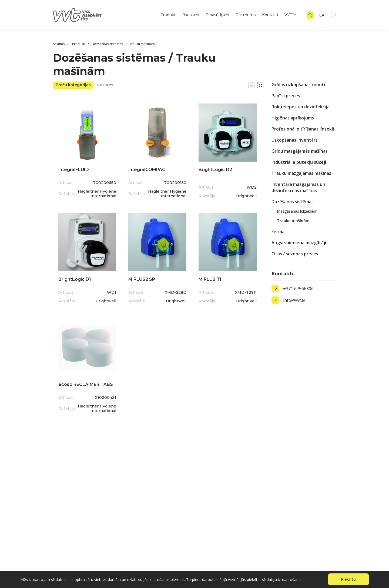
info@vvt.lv (294, 300)
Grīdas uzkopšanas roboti (298, 85)
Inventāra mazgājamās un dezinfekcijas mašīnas (298, 187)
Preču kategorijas (73, 85)
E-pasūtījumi (217, 15)
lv (322, 15)
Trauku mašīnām (293, 221)
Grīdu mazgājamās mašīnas (300, 151)
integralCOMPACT (148, 170)
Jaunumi (191, 15)
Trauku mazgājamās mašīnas (301, 173)
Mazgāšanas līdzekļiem (297, 211)
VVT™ (290, 15)
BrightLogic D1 (75, 279)
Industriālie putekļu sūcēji (299, 162)
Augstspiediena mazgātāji (299, 243)
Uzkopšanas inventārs (295, 140)
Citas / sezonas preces (295, 254)
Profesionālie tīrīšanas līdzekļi (303, 129)
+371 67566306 (298, 289)
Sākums (59, 44)
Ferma (278, 232)
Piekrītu (348, 579)
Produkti (168, 15)
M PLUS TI (210, 279)
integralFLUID (74, 170)
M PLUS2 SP (142, 279)
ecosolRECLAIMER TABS (86, 384)
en (333, 15)
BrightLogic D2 (215, 170)
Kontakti (270, 15)
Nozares (105, 85)
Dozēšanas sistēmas (293, 202)
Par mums (246, 15)
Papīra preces (286, 96)
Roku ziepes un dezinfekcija (301, 107)
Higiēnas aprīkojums (293, 118)
